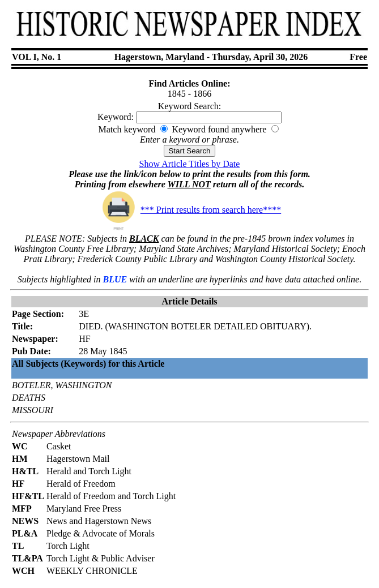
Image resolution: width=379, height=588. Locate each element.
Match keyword (127, 129)
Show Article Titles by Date (190, 164)
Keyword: (116, 117)
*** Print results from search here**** (190, 210)
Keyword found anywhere (219, 129)
